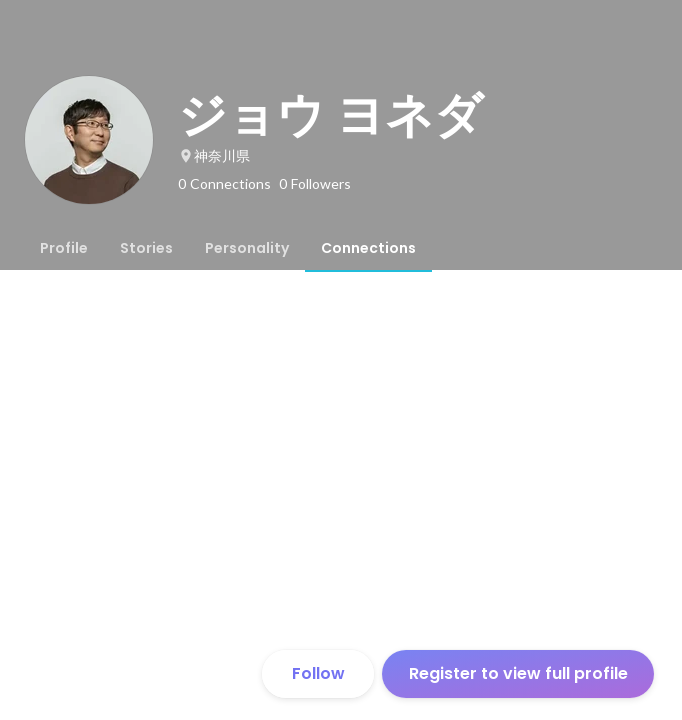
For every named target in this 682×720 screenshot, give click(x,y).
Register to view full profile (518, 673)
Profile (64, 248)
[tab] (64, 248)
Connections (368, 248)
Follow (318, 673)
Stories (146, 248)
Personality (247, 248)
